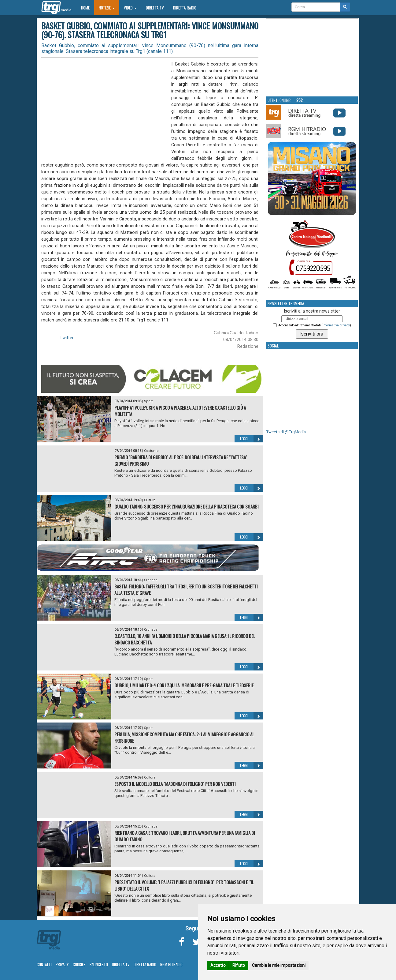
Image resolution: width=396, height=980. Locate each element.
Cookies (79, 964)
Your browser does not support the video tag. (312, 57)
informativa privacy (336, 325)
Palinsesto (99, 964)
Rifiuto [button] (239, 965)
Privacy (62, 964)
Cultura (150, 500)
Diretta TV (155, 8)
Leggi (252, 439)
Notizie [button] (107, 8)
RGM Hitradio (171, 964)
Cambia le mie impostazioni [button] (279, 965)
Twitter (67, 338)
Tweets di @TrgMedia (286, 432)
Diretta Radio (185, 8)
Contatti (44, 964)
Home (88, 8)
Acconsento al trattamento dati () (315, 325)
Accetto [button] (218, 965)
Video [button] (130, 8)
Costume (151, 451)
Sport (148, 401)
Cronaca (151, 580)
